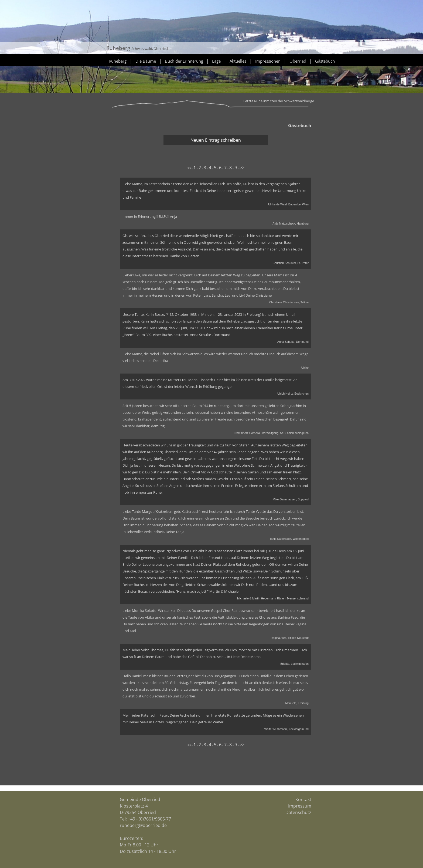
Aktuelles (238, 61)
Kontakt (303, 799)
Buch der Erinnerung (184, 61)
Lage (216, 61)
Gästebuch (325, 61)
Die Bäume (146, 61)
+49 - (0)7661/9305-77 (149, 819)
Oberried (298, 61)
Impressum (300, 806)
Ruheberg (118, 61)
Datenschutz (298, 812)
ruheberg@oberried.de (143, 825)
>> (242, 168)
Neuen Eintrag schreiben (216, 140)
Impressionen (268, 61)
